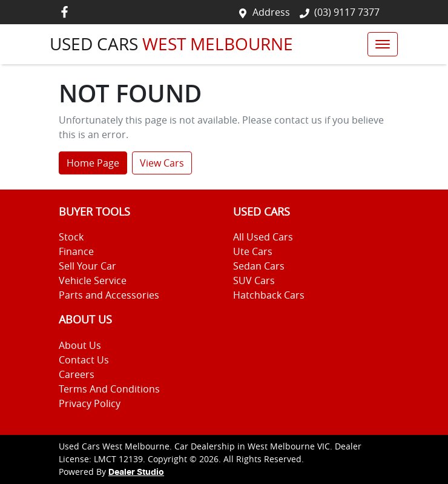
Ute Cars (253, 251)
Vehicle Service (93, 280)
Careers (77, 374)
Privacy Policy (90, 403)
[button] (383, 44)
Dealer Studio (136, 472)
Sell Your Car (87, 266)
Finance (76, 251)
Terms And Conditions (109, 389)
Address (271, 12)
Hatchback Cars (269, 295)
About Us (80, 345)
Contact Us (84, 360)
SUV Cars (254, 280)
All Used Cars (263, 237)
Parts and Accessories (109, 295)
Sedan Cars (259, 266)
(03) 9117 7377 (347, 12)
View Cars (162, 163)
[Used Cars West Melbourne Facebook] (67, 12)
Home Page (93, 163)
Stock (71, 237)
